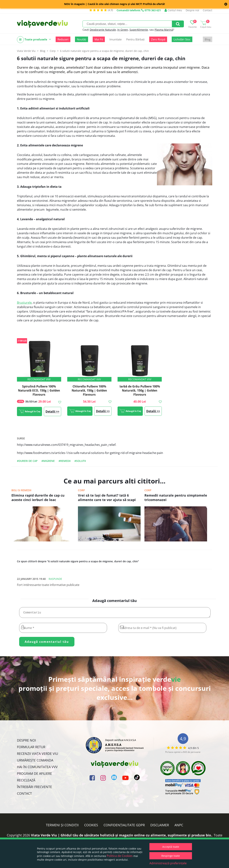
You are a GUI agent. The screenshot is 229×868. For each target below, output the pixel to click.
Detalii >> (52, 411)
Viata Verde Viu (26, 51)
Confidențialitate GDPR (124, 826)
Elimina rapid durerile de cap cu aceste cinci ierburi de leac (38, 498)
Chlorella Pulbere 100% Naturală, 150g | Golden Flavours (89, 390)
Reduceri (63, 39)
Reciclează (26, 782)
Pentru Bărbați (135, 39)
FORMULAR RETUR (31, 748)
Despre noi (192, 10)
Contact (208, 10)
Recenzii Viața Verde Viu (37, 755)
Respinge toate (171, 856)
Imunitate (116, 39)
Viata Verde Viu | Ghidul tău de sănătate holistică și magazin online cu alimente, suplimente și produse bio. (121, 837)
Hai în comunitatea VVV (37, 768)
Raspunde (55, 579)
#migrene (48, 461)
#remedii (65, 461)
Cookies (91, 826)
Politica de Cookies (120, 856)
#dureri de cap (27, 461)
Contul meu (173, 10)
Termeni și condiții (62, 826)
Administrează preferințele (168, 863)
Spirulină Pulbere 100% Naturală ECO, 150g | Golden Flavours (39, 390)
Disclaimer (160, 826)
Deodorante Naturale (103, 30)
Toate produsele (34, 40)
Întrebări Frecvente (34, 788)
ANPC (179, 826)
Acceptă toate (171, 847)
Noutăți (82, 39)
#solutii (80, 461)
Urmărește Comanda (35, 762)
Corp (81, 490)
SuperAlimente (139, 30)
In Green (123, 30)
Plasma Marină (164, 30)
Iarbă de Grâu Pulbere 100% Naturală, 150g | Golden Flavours (140, 390)
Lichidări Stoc (182, 39)
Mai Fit (99, 39)
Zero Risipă (158, 39)
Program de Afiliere (34, 775)
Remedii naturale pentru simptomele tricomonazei (176, 498)
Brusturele (24, 303)
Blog (208, 39)
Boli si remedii (21, 490)
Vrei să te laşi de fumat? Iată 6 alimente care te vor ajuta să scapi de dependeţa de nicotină (107, 498)
